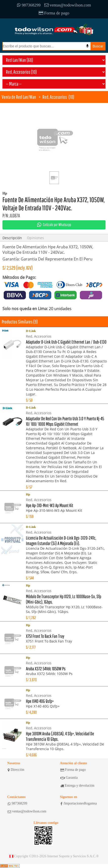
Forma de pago (54, 13)
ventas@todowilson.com (68, 5)
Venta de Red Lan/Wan (19, 97)
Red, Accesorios (55, 97)
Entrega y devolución (77, 786)
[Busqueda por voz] (87, 46)
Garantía (69, 778)
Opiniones (35, 238)
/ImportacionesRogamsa (79, 804)
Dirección (16, 770)
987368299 (29, 5)
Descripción (12, 238)
